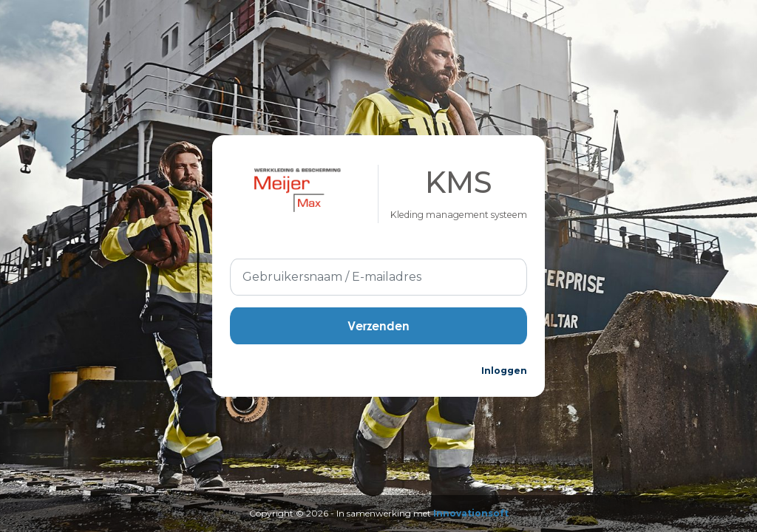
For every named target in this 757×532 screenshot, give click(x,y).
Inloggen (504, 371)
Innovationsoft (471, 513)
